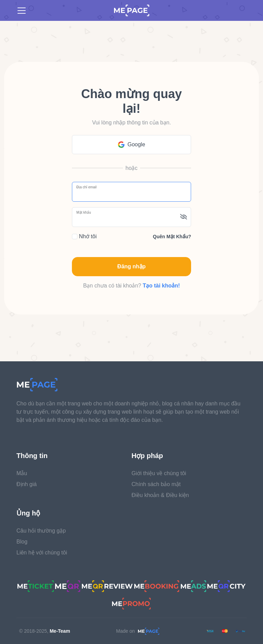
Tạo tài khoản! (161, 286)
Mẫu (22, 473)
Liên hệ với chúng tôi (42, 553)
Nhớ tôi (84, 236)
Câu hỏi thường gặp (41, 531)
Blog (22, 542)
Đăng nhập (132, 266)
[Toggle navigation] (22, 11)
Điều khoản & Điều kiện (160, 495)
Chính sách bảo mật (156, 484)
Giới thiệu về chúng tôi (159, 473)
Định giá (27, 484)
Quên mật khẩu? (172, 237)
